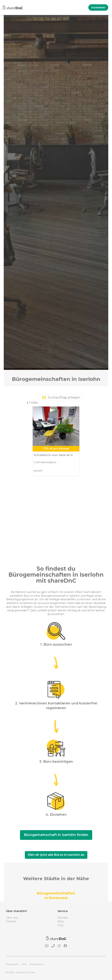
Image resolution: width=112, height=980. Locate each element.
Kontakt (63, 918)
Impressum (12, 964)
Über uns (12, 918)
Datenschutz (36, 964)
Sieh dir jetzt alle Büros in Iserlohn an (56, 855)
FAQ (60, 925)
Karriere (11, 921)
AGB (24, 964)
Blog (61, 921)
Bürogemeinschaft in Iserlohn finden (56, 835)
